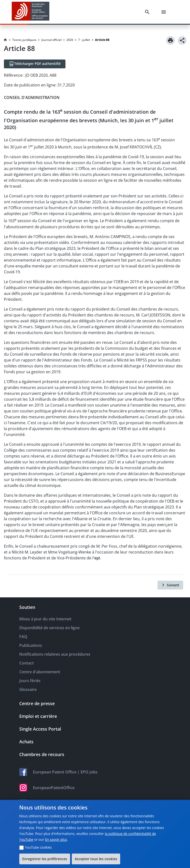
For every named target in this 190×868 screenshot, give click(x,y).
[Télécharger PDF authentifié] (35, 64)
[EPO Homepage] (31, 12)
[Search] (148, 12)
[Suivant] (170, 585)
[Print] (170, 40)
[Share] (182, 40)
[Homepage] (5, 40)
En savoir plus (56, 839)
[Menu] (165, 12)
